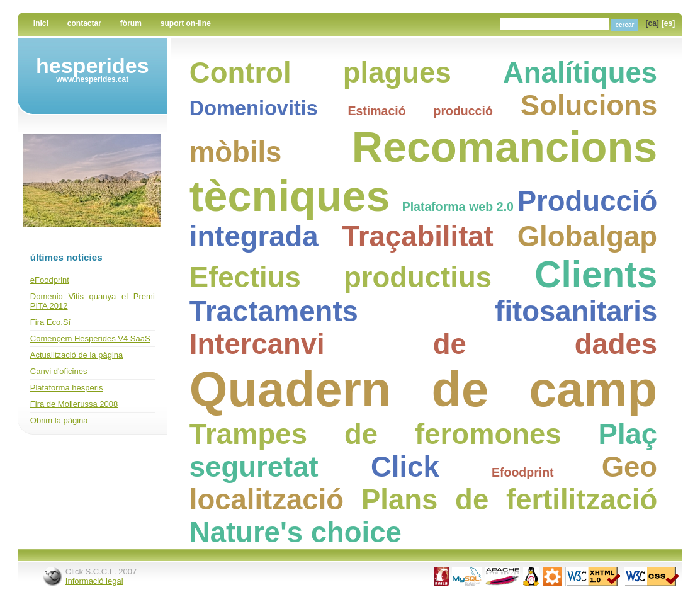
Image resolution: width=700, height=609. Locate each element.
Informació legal (94, 581)
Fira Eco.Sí (50, 322)
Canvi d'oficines (59, 371)
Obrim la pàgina (59, 420)
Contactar (84, 23)
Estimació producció (420, 111)
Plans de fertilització (509, 500)
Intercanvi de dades (423, 344)
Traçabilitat (418, 236)
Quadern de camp (423, 389)
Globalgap (587, 236)
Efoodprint (523, 472)
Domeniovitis (254, 108)
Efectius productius (341, 277)
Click (405, 467)
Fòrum (131, 23)
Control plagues (320, 73)
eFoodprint (50, 280)
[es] (668, 23)
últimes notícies (66, 257)
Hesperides (93, 65)
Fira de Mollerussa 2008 (74, 404)
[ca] (652, 23)
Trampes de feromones (375, 434)
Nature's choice (296, 532)
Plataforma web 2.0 (458, 207)
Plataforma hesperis (67, 388)
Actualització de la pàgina (76, 355)
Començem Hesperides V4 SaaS (90, 339)
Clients (596, 274)
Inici (41, 23)
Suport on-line (186, 23)
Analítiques (580, 73)
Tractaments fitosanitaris (423, 311)
